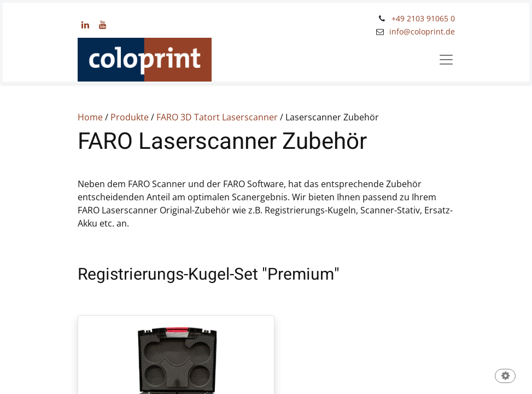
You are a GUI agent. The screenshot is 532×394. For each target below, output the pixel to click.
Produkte (130, 117)
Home (90, 117)
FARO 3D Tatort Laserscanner (217, 117)
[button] (505, 377)
